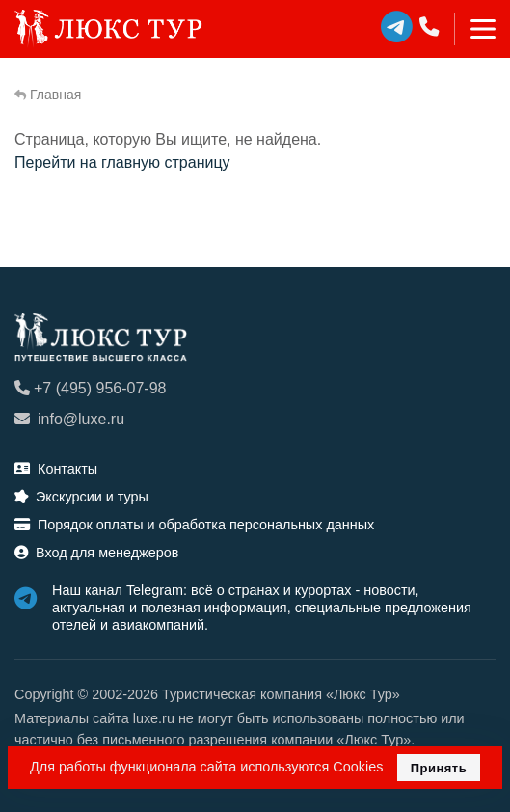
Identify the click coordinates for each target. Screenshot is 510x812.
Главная (48, 95)
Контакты (56, 469)
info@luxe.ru (69, 419)
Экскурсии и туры (81, 497)
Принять (439, 768)
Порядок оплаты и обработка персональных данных (194, 525)
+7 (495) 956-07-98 (90, 388)
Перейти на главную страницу (122, 162)
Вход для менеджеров (96, 553)
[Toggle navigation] (475, 29)
